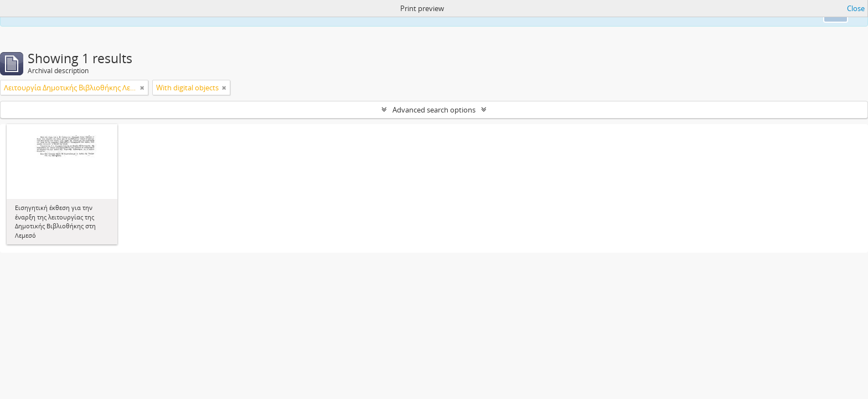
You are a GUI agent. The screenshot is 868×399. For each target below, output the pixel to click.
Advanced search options (434, 110)
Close (856, 8)
